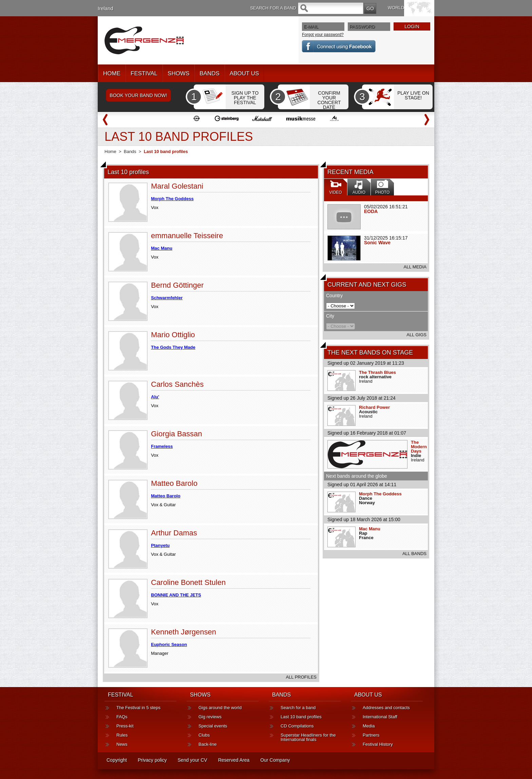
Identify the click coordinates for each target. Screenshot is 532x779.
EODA (371, 211)
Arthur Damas (174, 533)
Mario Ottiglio (173, 335)
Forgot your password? (323, 35)
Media (369, 726)
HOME (112, 73)
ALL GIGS (416, 335)
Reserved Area (234, 760)
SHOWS (178, 73)
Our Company (275, 760)
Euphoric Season (169, 644)
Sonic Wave (377, 243)
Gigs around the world (220, 708)
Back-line (207, 744)
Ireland (106, 8)
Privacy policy (152, 760)
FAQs (122, 717)
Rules (122, 735)
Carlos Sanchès (177, 384)
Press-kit (125, 726)
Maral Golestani (177, 186)
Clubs (204, 735)
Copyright (117, 760)
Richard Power (374, 407)
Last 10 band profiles (301, 717)
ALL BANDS (414, 554)
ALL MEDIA (415, 267)
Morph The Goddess (380, 494)
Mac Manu (370, 529)
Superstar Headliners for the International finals (308, 737)
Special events (213, 726)
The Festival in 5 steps (138, 708)
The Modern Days (419, 447)
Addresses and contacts (386, 708)
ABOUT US (244, 73)
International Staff (380, 717)
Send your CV (193, 760)
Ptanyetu (160, 545)
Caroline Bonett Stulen (188, 582)
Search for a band (298, 708)
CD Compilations (297, 726)
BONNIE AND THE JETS (176, 595)
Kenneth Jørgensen (184, 632)
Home (110, 151)
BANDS (210, 73)
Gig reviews (210, 717)
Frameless (162, 446)
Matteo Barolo (174, 483)
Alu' (155, 397)
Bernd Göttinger (177, 285)
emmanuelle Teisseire (187, 236)
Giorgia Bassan (176, 434)
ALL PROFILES (301, 677)
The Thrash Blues (377, 372)
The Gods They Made (173, 347)
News (122, 744)
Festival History (378, 744)
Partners (371, 735)
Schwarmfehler (167, 298)
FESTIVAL (144, 73)
